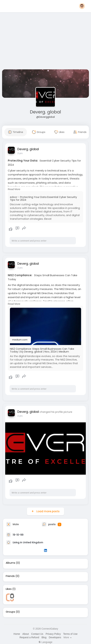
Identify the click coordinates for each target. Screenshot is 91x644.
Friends (10, 576)
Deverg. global (45, 112)
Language (45, 642)
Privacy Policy (53, 634)
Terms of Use (70, 634)
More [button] (68, 637)
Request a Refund (29, 637)
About (26, 634)
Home (17, 634)
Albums (11, 563)
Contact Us (37, 634)
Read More (14, 189)
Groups (10, 612)
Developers (55, 637)
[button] (82, 6)
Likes (9, 589)
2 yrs (20, 153)
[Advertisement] (45, 41)
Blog (44, 637)
